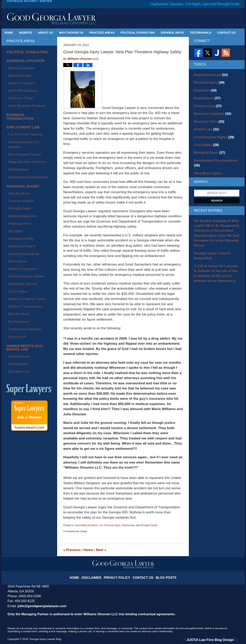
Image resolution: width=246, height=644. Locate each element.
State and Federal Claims (22, 210)
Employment (205, 96)
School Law (205, 124)
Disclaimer (97, 575)
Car (101, 525)
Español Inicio (172, 33)
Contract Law (206, 103)
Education (204, 88)
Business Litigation (22, 60)
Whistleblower (15, 127)
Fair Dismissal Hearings (21, 108)
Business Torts (207, 117)
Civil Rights (205, 138)
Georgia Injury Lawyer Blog (51, 18)
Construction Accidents (21, 229)
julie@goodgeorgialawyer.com (39, 606)
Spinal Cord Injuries (19, 192)
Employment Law (20, 103)
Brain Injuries (15, 187)
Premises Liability (18, 173)
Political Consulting (138, 33)
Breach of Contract (18, 74)
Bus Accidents (15, 225)
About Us (45, 33)
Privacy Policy (119, 575)
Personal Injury (112, 525)
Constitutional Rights (211, 131)
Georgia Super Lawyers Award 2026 (214, 237)
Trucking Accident (18, 149)
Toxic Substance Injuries (22, 196)
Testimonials (200, 33)
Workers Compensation (21, 215)
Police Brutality (16, 249)
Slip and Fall (14, 234)
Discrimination (15, 254)
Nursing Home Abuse (20, 182)
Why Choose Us (71, 33)
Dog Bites (13, 168)
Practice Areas (102, 33)
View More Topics (206, 159)
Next (101, 550)
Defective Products (18, 177)
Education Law (16, 259)
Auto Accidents (16, 145)
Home (9, 33)
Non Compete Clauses (21, 118)
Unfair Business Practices (23, 88)
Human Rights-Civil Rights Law (27, 243)
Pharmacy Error (16, 163)
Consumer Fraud (17, 83)
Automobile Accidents (86, 525)
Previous (72, 550)
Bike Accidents (16, 220)
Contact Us (226, 33)
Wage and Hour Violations (23, 123)
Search (217, 186)
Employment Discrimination (24, 132)
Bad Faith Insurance (19, 79)
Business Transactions (25, 96)
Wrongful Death (149, 525)
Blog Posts (161, 575)
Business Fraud (16, 69)
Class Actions (15, 206)
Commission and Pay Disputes (26, 113)
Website (26, 33)
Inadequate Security (19, 201)
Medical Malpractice (19, 159)
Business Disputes (18, 64)
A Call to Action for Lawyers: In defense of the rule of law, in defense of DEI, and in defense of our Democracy (216, 252)
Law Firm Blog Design (219, 639)
